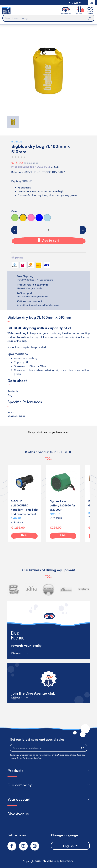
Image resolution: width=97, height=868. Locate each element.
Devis (73, 3)
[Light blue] (47, 218)
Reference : (18, 172)
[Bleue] (39, 218)
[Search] (48, 18)
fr (85, 3)
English (69, 846)
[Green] (15, 218)
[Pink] (31, 218)
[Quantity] (49, 230)
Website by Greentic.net (61, 861)
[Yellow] (23, 218)
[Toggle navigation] (90, 11)
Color (14, 211)
